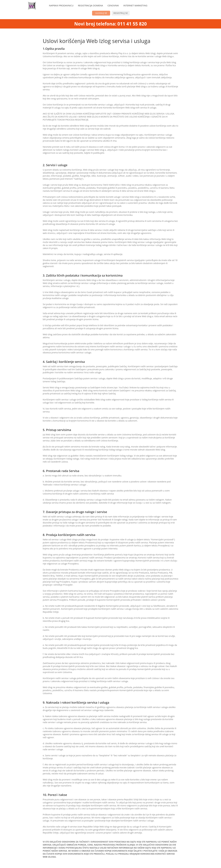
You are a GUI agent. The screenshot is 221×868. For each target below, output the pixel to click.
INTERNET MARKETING (135, 5)
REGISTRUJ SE (121, 13)
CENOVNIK (113, 5)
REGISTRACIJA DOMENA (90, 5)
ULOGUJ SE (101, 13)
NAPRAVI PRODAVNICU (61, 5)
